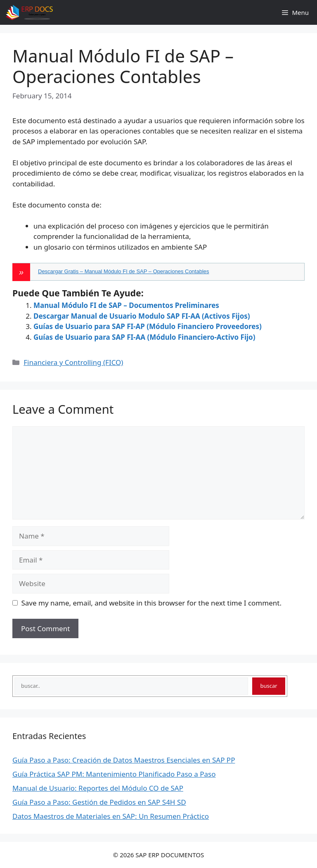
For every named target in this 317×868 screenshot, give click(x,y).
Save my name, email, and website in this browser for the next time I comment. (151, 603)
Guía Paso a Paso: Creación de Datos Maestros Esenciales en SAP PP (124, 760)
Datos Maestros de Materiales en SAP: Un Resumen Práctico (111, 816)
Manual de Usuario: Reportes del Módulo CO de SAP (98, 788)
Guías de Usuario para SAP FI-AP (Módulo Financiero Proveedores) (148, 326)
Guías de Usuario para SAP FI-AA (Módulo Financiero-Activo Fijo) (144, 337)
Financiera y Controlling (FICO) (73, 362)
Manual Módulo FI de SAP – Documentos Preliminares (126, 305)
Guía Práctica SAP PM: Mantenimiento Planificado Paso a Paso (114, 774)
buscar (269, 686)
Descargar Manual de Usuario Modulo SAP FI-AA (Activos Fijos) (142, 316)
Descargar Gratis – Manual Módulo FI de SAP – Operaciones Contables (124, 271)
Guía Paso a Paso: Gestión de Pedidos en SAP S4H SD (99, 802)
